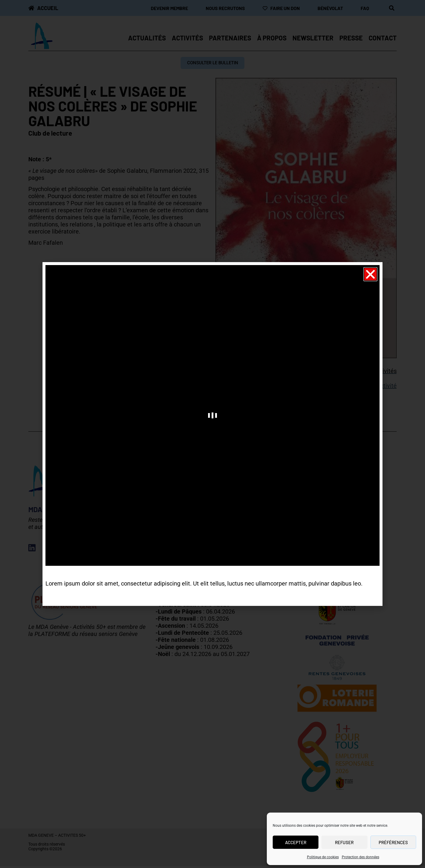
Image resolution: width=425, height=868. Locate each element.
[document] (212, 434)
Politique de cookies (323, 857)
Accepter (296, 842)
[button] (370, 274)
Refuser (344, 842)
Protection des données (361, 857)
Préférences (393, 842)
